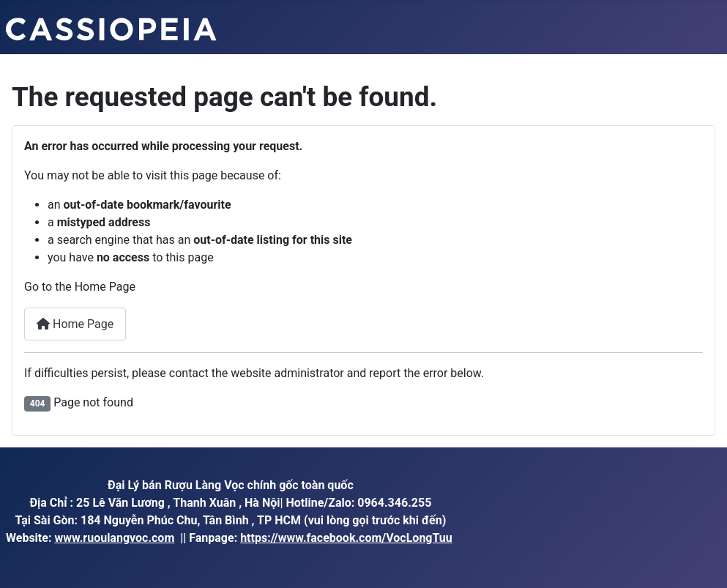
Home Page (75, 324)
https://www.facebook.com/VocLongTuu (346, 538)
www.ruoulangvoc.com (114, 538)
